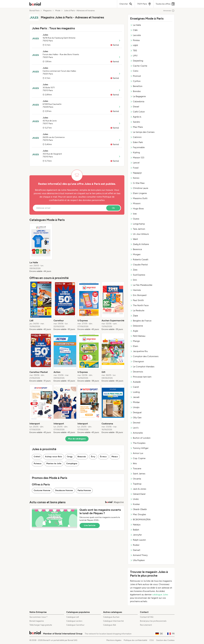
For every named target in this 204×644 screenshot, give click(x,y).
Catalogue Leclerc (74, 621)
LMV (134, 56)
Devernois (137, 372)
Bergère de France (141, 321)
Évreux (103, 457)
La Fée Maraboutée (141, 285)
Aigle (134, 331)
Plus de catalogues (77, 439)
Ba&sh (135, 530)
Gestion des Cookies (165, 640)
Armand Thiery (139, 555)
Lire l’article (90, 525)
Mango (135, 341)
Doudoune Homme (64, 490)
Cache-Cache (139, 66)
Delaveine (137, 326)
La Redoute (137, 310)
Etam (134, 346)
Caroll (135, 387)
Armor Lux (137, 453)
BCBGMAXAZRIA (140, 519)
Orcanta (136, 479)
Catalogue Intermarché (113, 621)
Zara (134, 270)
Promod (135, 76)
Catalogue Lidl (73, 617)
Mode (58, 11)
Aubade (135, 382)
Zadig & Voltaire (140, 244)
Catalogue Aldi (110, 625)
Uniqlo (135, 407)
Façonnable (137, 147)
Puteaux (38, 464)
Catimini (136, 137)
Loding (135, 392)
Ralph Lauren (138, 540)
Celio (134, 71)
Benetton (136, 86)
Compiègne (72, 464)
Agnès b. (136, 117)
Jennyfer (136, 535)
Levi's (134, 428)
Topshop (136, 484)
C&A (134, 30)
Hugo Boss (137, 209)
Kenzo (135, 178)
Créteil (37, 457)
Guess (135, 219)
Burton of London (140, 438)
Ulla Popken (137, 560)
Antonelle (136, 433)
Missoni (135, 203)
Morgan (135, 254)
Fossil (134, 168)
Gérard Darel (138, 494)
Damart (135, 550)
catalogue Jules (160, 595)
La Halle (136, 25)
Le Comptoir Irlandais (142, 367)
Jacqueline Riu (139, 351)
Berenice (136, 249)
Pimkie (135, 40)
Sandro (135, 122)
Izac (134, 214)
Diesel (135, 107)
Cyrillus (135, 81)
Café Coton (137, 112)
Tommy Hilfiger (139, 448)
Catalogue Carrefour (75, 625)
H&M (134, 45)
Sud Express (138, 275)
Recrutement (146, 625)
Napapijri (136, 173)
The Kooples (138, 443)
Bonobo (135, 91)
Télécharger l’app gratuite (41, 625)
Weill (134, 239)
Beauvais (82, 457)
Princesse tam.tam (141, 377)
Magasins (47, 11)
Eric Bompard (138, 295)
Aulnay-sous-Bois (54, 457)
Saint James (138, 474)
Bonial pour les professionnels (153, 621)
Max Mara (136, 127)
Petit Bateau (138, 336)
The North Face (139, 305)
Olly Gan (136, 418)
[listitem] (41, 248)
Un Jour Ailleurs (139, 234)
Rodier (135, 545)
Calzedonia (137, 101)
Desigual (136, 412)
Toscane (136, 468)
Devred (135, 423)
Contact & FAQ (147, 617)
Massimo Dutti (139, 198)
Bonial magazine (37, 621)
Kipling (135, 152)
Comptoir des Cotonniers (144, 356)
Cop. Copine (138, 458)
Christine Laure (139, 188)
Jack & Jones (138, 489)
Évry (93, 457)
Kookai (135, 504)
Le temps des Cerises (142, 132)
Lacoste (136, 35)
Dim (134, 280)
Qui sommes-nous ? (38, 617)
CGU (152, 640)
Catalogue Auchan (111, 617)
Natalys (135, 525)
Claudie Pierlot (139, 265)
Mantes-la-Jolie (54, 464)
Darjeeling (137, 61)
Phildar (135, 402)
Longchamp (137, 224)
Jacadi (135, 397)
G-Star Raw (137, 183)
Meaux (115, 457)
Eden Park (136, 142)
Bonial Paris (34, 11)
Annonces (169, 11)
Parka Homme (84, 490)
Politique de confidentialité (135, 640)
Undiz (134, 499)
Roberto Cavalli (139, 259)
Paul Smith (137, 300)
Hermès (136, 290)
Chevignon (137, 361)
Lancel (135, 163)
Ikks (133, 463)
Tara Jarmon (138, 229)
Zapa (134, 316)
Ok (113, 208)
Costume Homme (42, 490)
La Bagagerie (138, 96)
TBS (134, 50)
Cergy (70, 457)
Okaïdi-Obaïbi (138, 509)
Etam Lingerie (138, 193)
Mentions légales (114, 640)
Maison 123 (137, 158)
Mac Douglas (138, 514)
